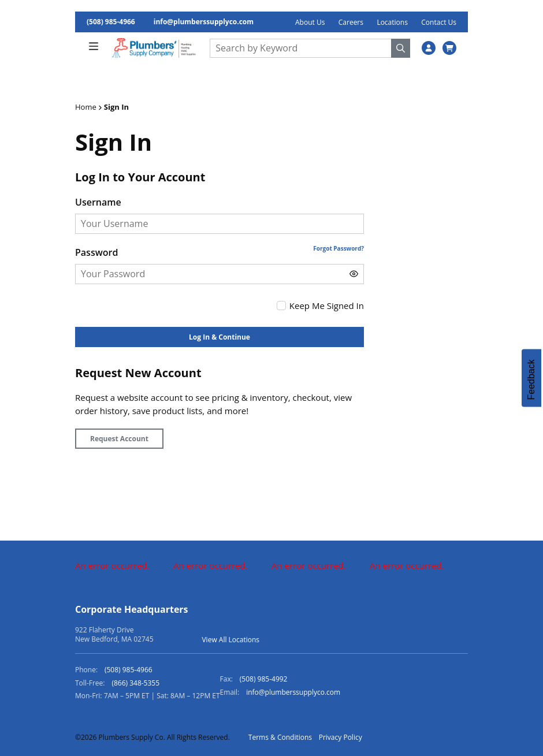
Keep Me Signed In (327, 306)
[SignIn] (429, 48)
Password (96, 252)
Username (98, 202)
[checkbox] (281, 306)
